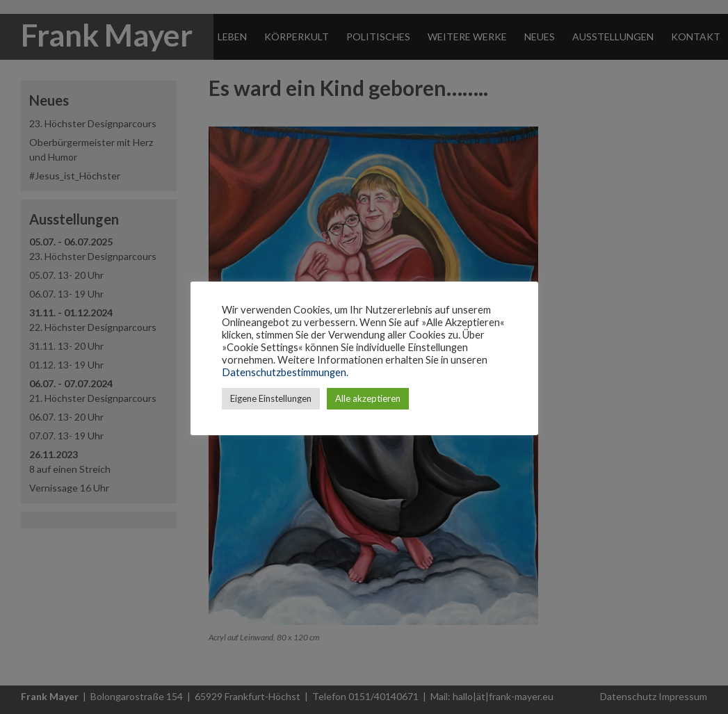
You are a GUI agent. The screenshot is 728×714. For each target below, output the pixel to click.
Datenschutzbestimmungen (284, 372)
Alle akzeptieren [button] (368, 398)
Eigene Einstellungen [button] (271, 398)
